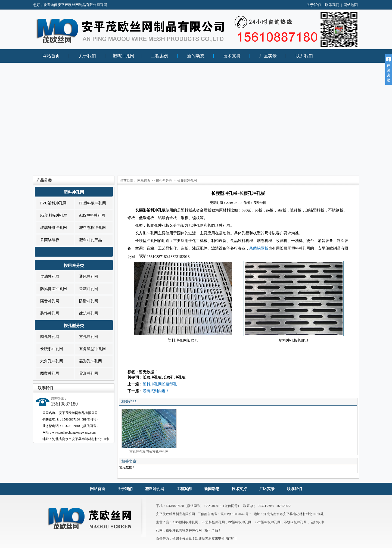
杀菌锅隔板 (48, 240)
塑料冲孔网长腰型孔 (160, 384)
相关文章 (129, 461)
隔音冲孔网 (48, 301)
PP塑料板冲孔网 (91, 203)
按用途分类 (74, 266)
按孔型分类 (74, 326)
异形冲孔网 (87, 373)
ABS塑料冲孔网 (90, 215)
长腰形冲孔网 (50, 349)
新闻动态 (196, 56)
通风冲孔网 (87, 277)
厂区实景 (268, 56)
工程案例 (160, 56)
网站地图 (351, 5)
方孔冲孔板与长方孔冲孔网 (149, 431)
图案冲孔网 (48, 373)
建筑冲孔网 (87, 313)
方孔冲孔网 (87, 337)
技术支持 (232, 56)
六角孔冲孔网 (50, 361)
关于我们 (314, 5)
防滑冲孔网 (87, 301)
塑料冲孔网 (123, 56)
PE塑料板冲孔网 (52, 215)
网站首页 (51, 56)
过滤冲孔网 (48, 277)
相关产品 (129, 402)
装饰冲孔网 (48, 313)
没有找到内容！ (156, 391)
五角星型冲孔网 (91, 349)
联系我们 (332, 5)
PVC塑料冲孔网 (52, 203)
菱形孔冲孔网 (89, 361)
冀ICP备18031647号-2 (236, 514)
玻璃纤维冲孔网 (52, 228)
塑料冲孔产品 (89, 240)
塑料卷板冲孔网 (91, 228)
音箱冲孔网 (87, 289)
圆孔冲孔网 (48, 337)
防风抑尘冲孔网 (52, 289)
